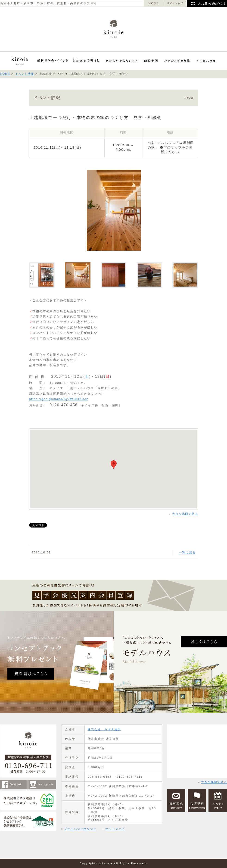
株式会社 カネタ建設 (104, 729)
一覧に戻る (187, 552)
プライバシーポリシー (80, 829)
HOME (5, 74)
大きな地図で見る (185, 514)
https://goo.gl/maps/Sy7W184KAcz (59, 399)
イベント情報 (25, 74)
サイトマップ (115, 829)
